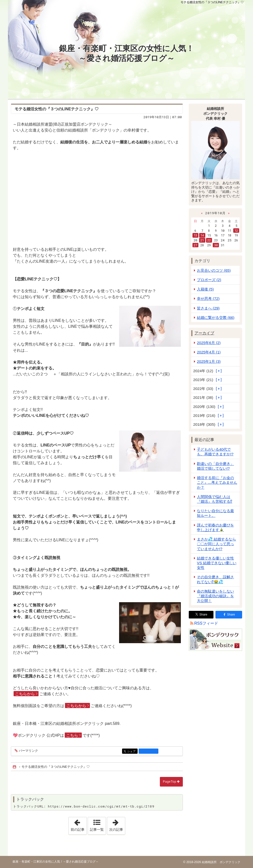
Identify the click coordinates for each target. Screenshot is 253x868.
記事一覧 (97, 829)
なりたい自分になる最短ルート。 (215, 513)
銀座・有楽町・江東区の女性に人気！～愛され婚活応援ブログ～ (126, 53)
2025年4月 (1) (209, 352)
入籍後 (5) (205, 289)
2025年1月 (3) (209, 361)
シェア (132, 751)
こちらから (25, 694)
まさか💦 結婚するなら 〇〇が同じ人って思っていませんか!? (216, 544)
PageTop (169, 782)
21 (202, 240)
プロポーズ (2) (209, 280)
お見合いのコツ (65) (214, 270)
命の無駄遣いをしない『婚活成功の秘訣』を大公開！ (215, 596)
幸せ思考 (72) (208, 299)
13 (195, 235)
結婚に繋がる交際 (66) (216, 318)
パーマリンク (28, 751)
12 (236, 231)
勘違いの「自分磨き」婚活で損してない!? (215, 466)
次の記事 (117, 824)
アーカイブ (204, 333)
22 (209, 240)
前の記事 (79, 824)
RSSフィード (206, 623)
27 (195, 245)
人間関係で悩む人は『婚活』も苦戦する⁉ (215, 499)
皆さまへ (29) (208, 308)
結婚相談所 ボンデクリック (221, 862)
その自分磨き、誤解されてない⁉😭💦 (215, 579)
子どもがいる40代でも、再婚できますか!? (215, 452)
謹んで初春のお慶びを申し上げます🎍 (215, 527)
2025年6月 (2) (209, 343)
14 (202, 235)
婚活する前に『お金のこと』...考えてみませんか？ (217, 482)
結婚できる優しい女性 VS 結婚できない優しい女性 (217, 563)
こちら (72, 735)
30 (216, 245)
